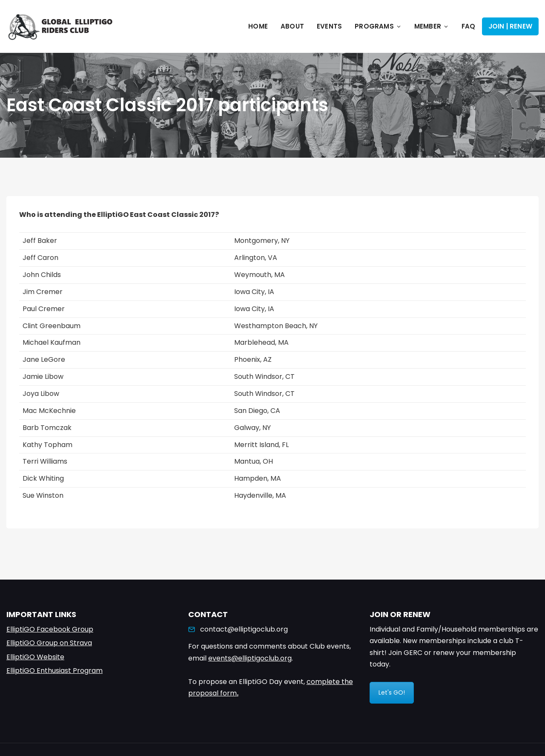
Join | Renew (510, 26)
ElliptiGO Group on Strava (49, 643)
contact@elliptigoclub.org (244, 629)
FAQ (469, 26)
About (292, 26)
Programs (378, 26)
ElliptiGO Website (35, 657)
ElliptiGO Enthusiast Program (54, 671)
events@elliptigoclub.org (250, 658)
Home (258, 26)
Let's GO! (392, 693)
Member (432, 26)
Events (329, 26)
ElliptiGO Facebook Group (50, 629)
